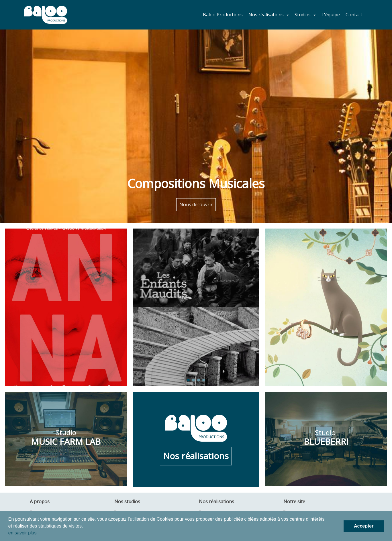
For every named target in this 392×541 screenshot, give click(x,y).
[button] (142, 347)
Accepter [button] (364, 526)
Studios (303, 15)
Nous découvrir (196, 204)
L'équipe (331, 15)
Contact (354, 15)
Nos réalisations (267, 15)
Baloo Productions (223, 15)
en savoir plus (22, 533)
